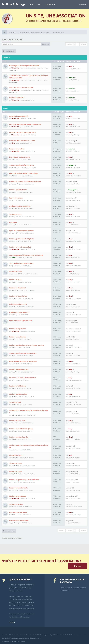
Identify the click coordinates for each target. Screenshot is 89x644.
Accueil (31, 4)
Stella (13, 159)
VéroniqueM (73, 190)
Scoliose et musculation (18, 296)
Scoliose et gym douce (17, 496)
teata (13, 515)
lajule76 (14, 372)
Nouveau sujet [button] (9, 51)
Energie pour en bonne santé (20, 157)
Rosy (70, 133)
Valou (13, 347)
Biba (70, 353)
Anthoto (14, 450)
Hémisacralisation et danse (19, 521)
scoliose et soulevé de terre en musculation (25, 182)
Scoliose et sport (12, 40)
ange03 (14, 282)
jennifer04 (72, 198)
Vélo (13, 380)
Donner (78, 566)
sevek (14, 192)
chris (70, 66)
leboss (14, 506)
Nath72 (71, 231)
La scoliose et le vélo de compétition (23, 378)
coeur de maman (74, 329)
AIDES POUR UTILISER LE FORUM (21, 88)
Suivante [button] (83, 44)
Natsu (13, 315)
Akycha (14, 356)
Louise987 (15, 184)
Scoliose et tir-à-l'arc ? (18, 421)
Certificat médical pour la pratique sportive (25, 124)
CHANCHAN (15, 176)
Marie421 (14, 423)
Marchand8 (72, 182)
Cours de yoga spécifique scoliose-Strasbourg (26, 255)
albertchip (72, 141)
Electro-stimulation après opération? (23, 361)
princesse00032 (17, 274)
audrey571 (15, 233)
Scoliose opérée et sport (18, 190)
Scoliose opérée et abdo (18, 394)
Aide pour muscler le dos (18, 512)
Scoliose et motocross (17, 337)
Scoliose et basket (16, 504)
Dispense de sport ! (16, 455)
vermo (71, 463)
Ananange (15, 396)
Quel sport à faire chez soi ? (19, 312)
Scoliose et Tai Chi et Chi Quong (21, 429)
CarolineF (15, 200)
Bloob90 (71, 337)
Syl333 (14, 266)
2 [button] (78, 44)
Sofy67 (14, 257)
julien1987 (72, 402)
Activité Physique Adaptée (19, 116)
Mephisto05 (15, 466)
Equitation (13, 222)
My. (70, 504)
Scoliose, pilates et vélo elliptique (22, 239)
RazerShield (15, 290)
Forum (40, 4)
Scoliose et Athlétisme (17, 386)
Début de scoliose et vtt (18, 304)
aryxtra (14, 405)
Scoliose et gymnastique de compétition (24, 480)
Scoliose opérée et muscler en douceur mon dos (27, 345)
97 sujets (69, 44)
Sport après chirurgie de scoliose (21, 263)
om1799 (14, 208)
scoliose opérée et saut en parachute (23, 353)
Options (62, 531)
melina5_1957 (16, 168)
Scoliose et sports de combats (20, 247)
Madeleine (15, 457)
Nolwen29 (15, 307)
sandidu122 (72, 496)
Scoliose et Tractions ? (17, 288)
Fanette (14, 431)
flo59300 (14, 364)
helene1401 (72, 480)
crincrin (71, 78)
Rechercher (50, 4)
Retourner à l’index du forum (12, 538)
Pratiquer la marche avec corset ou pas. (24, 173)
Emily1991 (15, 217)
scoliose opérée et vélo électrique (22, 165)
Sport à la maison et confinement (21, 231)
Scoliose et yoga (15, 214)
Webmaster (15, 68)
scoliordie (15, 323)
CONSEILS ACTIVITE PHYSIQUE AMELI (22, 133)
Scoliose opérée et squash (19, 370)
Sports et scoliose (16, 198)
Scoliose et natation (17, 149)
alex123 (14, 298)
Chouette (72, 206)
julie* (13, 523)
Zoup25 (14, 225)
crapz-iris (15, 490)
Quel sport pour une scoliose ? (20, 206)
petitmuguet (16, 415)
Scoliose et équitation (17, 329)
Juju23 (14, 439)
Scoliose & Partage (14, 4)
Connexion (82, 4)
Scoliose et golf (15, 402)
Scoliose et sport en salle (18, 488)
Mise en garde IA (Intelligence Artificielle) (24, 66)
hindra (14, 339)
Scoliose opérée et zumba (19, 437)
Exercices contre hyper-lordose (21, 321)
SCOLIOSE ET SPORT (17, 98)
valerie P (71, 165)
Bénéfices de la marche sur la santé (22, 141)
